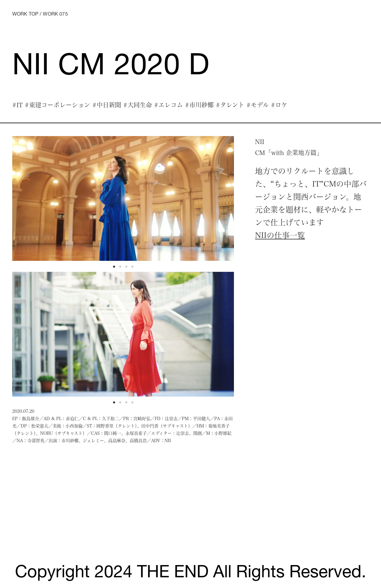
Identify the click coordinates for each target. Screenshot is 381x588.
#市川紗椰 (199, 105)
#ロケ (279, 105)
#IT (17, 105)
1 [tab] (116, 268)
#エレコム (168, 105)
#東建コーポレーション (57, 105)
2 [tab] (122, 268)
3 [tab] (128, 268)
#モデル (258, 105)
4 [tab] (134, 268)
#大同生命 (138, 105)
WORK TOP (25, 15)
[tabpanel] (123, 198)
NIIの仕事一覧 (280, 235)
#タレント (230, 105)
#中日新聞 (107, 105)
